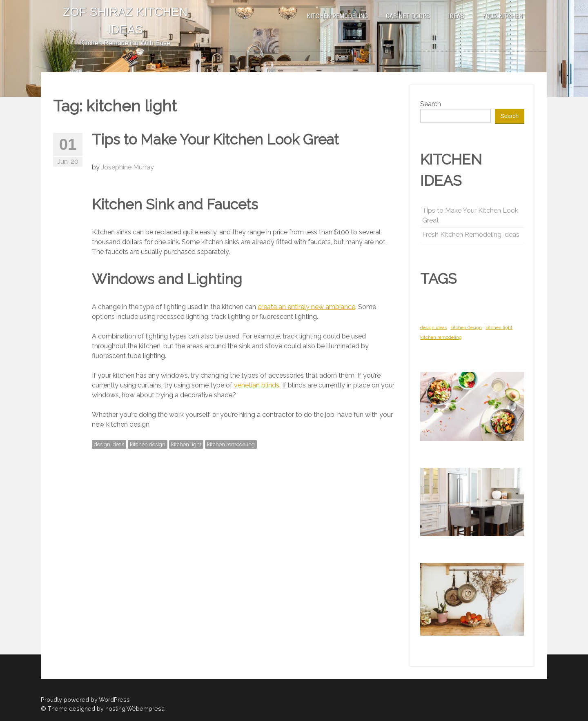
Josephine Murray (128, 167)
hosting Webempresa (135, 709)
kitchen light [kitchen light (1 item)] (499, 327)
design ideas (109, 444)
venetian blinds (257, 385)
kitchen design (148, 444)
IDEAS (456, 16)
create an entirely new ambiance (306, 307)
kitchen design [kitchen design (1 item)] (466, 327)
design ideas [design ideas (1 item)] (433, 327)
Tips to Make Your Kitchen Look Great (215, 139)
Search (431, 104)
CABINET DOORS (408, 16)
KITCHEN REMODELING (337, 16)
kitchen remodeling (231, 444)
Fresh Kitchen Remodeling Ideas (471, 235)
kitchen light (186, 444)
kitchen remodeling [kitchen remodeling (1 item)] (441, 337)
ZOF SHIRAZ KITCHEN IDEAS (125, 21)
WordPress (114, 700)
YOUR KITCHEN (502, 16)
